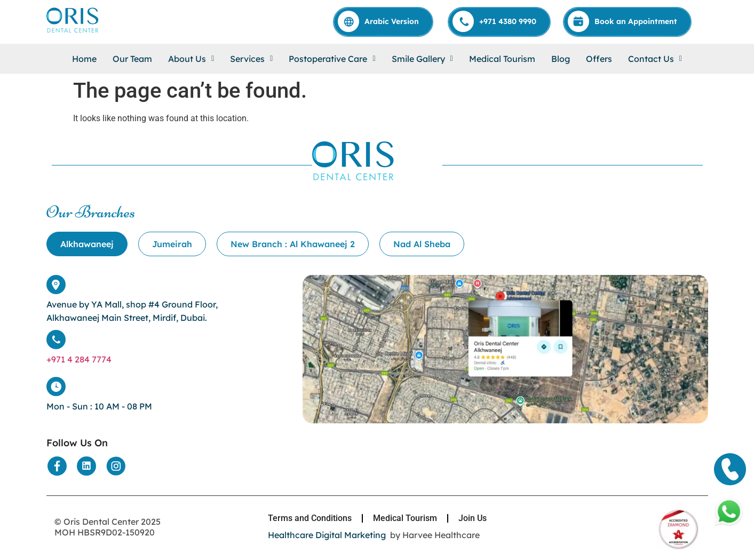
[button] (191, 59)
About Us (191, 59)
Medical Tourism (502, 59)
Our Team (132, 59)
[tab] (87, 244)
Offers (599, 59)
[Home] (73, 32)
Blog (561, 59)
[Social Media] (57, 466)
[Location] (505, 420)
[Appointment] (628, 21)
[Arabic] (384, 21)
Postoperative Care (332, 59)
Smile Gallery (422, 59)
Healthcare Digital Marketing (327, 535)
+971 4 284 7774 (79, 359)
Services (251, 59)
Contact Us (655, 59)
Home (84, 59)
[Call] (500, 21)
